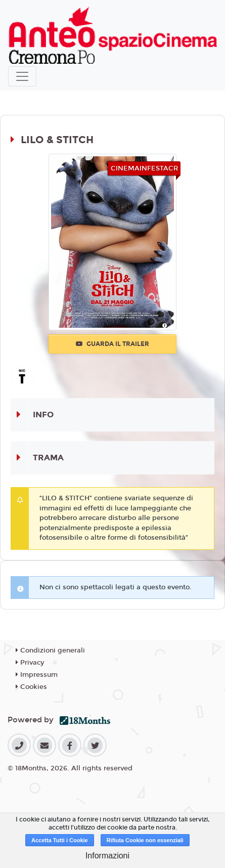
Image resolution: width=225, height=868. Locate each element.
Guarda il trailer (112, 344)
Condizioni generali (50, 650)
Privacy (30, 663)
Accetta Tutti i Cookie (60, 840)
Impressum (37, 675)
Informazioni (107, 856)
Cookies (31, 687)
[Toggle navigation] (22, 76)
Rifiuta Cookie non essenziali (145, 840)
